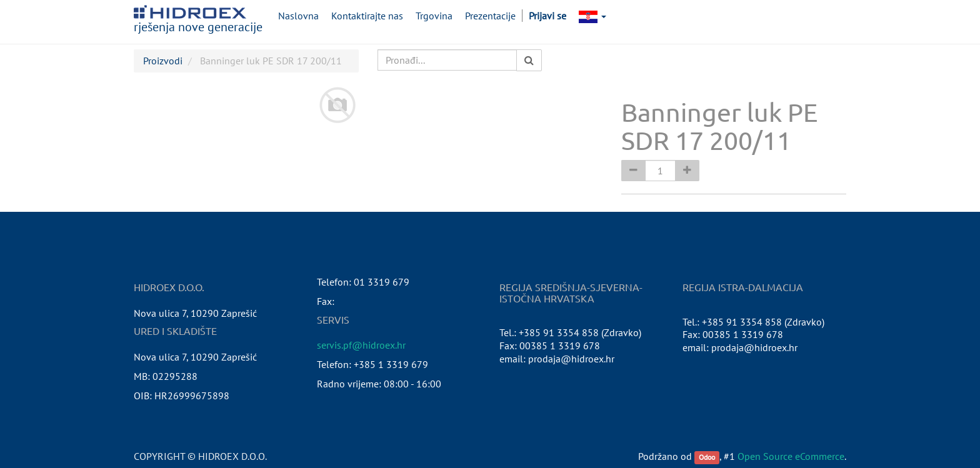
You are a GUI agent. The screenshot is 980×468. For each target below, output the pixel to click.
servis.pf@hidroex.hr (361, 345)
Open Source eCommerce (791, 456)
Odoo (707, 457)
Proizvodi (163, 61)
